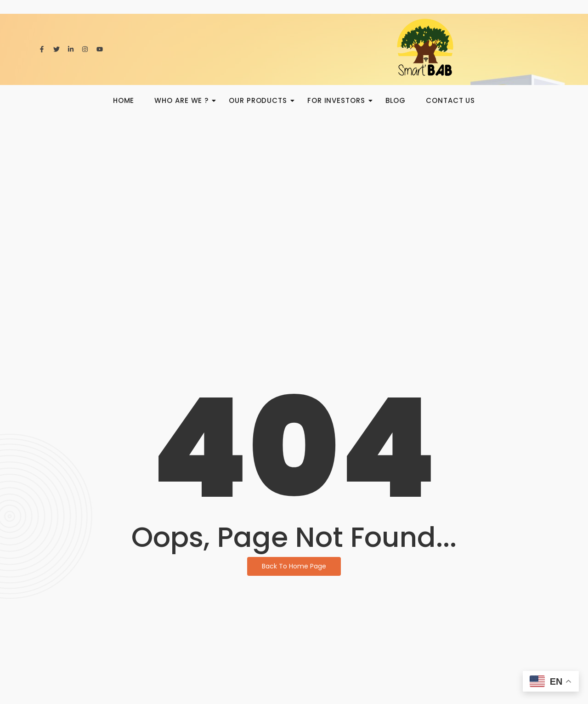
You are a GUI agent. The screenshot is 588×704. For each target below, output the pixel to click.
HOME (124, 100)
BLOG (396, 100)
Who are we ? (184, 100)
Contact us (450, 100)
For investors (339, 100)
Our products (261, 100)
